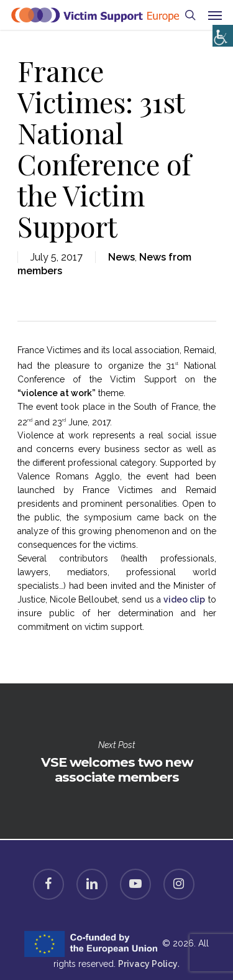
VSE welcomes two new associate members (116, 761)
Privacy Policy (148, 964)
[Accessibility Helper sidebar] (220, 33)
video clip (184, 599)
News (121, 257)
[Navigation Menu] (215, 15)
